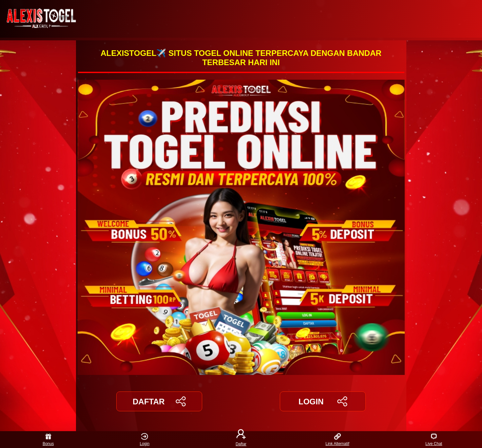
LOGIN (323, 401)
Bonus (48, 440)
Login (145, 440)
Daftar (241, 440)
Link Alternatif (337, 440)
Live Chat (434, 440)
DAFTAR (159, 401)
